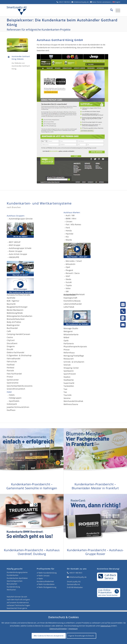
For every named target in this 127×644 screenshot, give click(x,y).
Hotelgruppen (15, 398)
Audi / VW (70, 215)
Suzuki (69, 282)
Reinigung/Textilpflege (74, 356)
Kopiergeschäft (70, 298)
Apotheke (11, 298)
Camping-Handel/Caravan (18, 334)
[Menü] (117, 10)
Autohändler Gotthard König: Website (21, 58)
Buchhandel (12, 328)
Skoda (68, 279)
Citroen (69, 221)
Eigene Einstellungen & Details (81, 636)
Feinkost (10, 368)
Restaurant (69, 359)
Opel (68, 267)
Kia (67, 237)
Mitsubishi (71, 264)
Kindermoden (70, 295)
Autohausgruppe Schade (20, 248)
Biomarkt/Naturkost (16, 319)
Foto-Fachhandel (14, 374)
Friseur (10, 377)
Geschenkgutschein (15, 581)
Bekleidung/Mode (15, 313)
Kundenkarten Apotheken (17, 578)
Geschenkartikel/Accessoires (20, 386)
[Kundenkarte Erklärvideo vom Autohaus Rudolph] (20, 269)
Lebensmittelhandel (73, 304)
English (116, 2)
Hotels (12, 395)
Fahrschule (12, 361)
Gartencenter (13, 380)
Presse (67, 350)
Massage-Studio (71, 328)
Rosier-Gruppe (16, 251)
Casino (10, 337)
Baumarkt (11, 304)
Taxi (65, 389)
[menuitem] (110, 10)
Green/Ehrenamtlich (16, 389)
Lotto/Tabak (69, 307)
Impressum (73, 629)
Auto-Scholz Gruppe (18, 254)
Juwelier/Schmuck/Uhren (18, 407)
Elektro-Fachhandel (15, 352)
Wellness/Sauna (71, 404)
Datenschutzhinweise (58, 629)
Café (9, 331)
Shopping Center (71, 368)
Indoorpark (12, 404)
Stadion (67, 377)
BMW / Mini (71, 219)
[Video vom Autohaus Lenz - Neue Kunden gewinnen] (92, 250)
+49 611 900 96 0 (76, 573)
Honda (69, 231)
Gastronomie (13, 383)
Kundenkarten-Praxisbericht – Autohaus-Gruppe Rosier (95, 552)
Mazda (69, 240)
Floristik (10, 371)
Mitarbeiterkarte (71, 334)
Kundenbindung (13, 587)
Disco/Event (12, 343)
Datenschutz (106, 626)
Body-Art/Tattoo (14, 322)
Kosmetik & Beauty (72, 301)
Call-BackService (107, 577)
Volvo (68, 288)
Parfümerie (69, 344)
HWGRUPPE (14, 257)
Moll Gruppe (15, 245)
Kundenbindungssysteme (17, 572)
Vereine (67, 398)
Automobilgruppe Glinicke (21, 219)
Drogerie (11, 346)
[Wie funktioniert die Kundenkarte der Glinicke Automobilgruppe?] (20, 230)
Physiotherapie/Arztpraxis (75, 346)
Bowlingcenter (13, 325)
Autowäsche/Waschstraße (18, 295)
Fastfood (11, 365)
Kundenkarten (13, 575)
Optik (66, 341)
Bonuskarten (12, 584)
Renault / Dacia (73, 273)
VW (67, 291)
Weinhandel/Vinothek (73, 401)
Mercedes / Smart (74, 261)
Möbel (66, 337)
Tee (65, 392)
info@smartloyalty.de (78, 577)
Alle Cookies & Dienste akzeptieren (49, 636)
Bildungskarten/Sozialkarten (20, 316)
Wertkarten (11, 590)
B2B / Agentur (13, 301)
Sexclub (67, 365)
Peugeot (69, 270)
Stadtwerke (69, 380)
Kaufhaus (11, 410)
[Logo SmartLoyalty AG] (29, 10)
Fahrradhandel (14, 359)
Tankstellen (69, 386)
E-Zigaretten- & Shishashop (19, 355)
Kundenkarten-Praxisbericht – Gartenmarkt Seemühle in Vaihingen (32, 486)
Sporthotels (14, 401)
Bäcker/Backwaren (15, 310)
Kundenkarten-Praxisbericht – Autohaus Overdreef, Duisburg (32, 552)
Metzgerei (68, 331)
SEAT (68, 276)
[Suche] (110, 10)
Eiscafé (10, 349)
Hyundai (70, 234)
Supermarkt (69, 383)
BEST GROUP (15, 242)
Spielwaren (69, 371)
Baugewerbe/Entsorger (17, 307)
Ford (68, 228)
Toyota (69, 285)
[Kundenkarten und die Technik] (92, 318)
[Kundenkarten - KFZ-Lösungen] (20, 286)
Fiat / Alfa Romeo (73, 224)
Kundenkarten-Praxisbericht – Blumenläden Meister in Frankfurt (95, 486)
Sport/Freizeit (70, 374)
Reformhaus (69, 353)
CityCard (11, 340)
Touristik (67, 395)
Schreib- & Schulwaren (74, 362)
